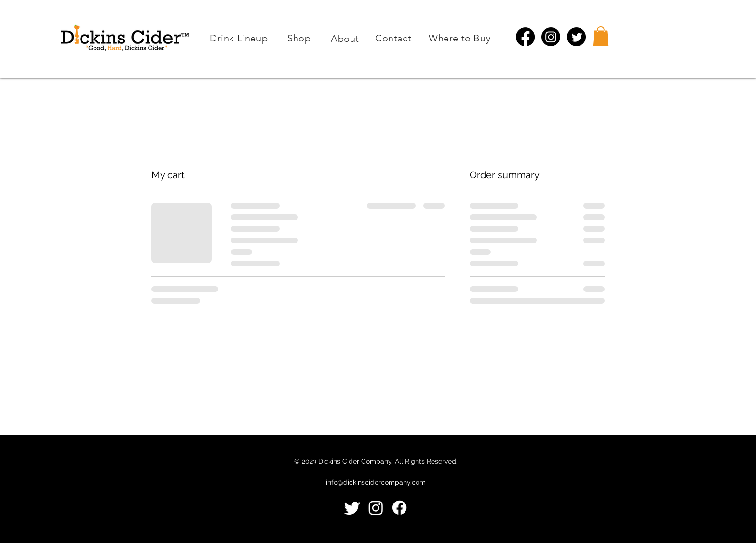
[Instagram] (551, 37)
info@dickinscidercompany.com (376, 482)
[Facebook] (525, 37)
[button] (601, 36)
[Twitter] (576, 37)
